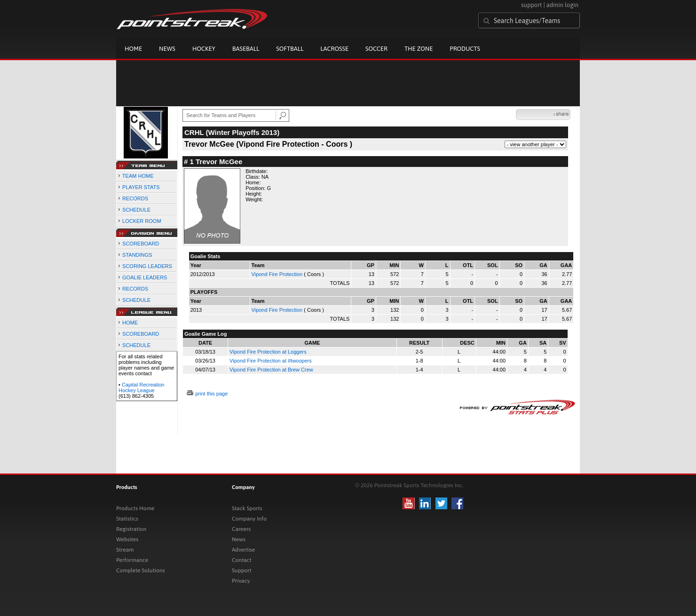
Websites (127, 539)
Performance (132, 560)
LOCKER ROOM (142, 221)
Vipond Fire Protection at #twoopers (271, 361)
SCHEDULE (136, 210)
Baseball (246, 49)
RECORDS (135, 198)
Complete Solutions (140, 570)
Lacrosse (334, 49)
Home (133, 49)
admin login (562, 5)
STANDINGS (137, 255)
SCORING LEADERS (147, 266)
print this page (211, 394)
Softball (290, 49)
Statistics (127, 519)
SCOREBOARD (141, 244)
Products (465, 49)
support (531, 5)
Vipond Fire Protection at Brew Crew (271, 370)
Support (242, 570)
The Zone (419, 49)
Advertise (243, 550)
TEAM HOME (138, 176)
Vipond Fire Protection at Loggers (268, 352)
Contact (242, 560)
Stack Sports (247, 508)
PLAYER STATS (141, 187)
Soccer (376, 49)
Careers (241, 529)
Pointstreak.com (192, 20)
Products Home (135, 508)
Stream (125, 550)
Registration (131, 529)
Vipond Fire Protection (277, 274)
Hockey (204, 49)
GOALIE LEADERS (145, 277)
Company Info (249, 519)
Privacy (241, 581)
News (167, 49)
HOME (130, 323)
